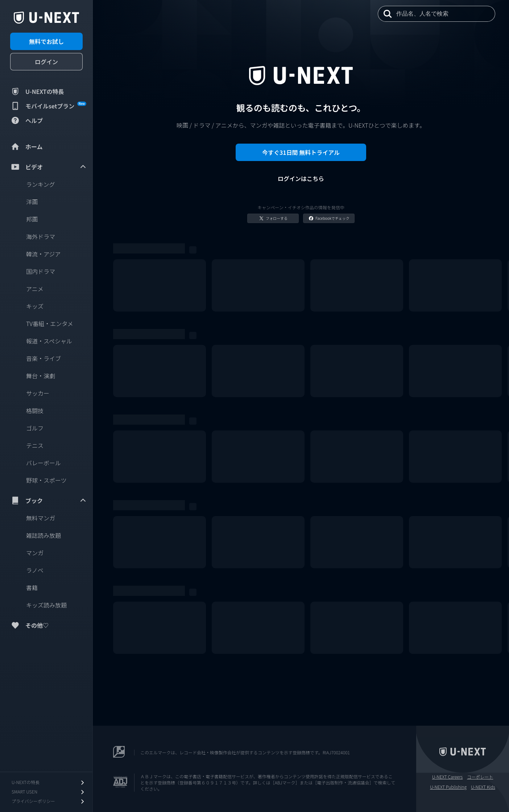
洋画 (32, 202)
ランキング (41, 184)
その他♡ (29, 625)
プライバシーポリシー (49, 801)
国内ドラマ (41, 271)
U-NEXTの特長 (37, 91)
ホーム (26, 147)
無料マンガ (41, 518)
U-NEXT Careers (448, 777)
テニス (35, 445)
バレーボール (44, 463)
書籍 (32, 588)
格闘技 (35, 411)
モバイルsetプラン (48, 106)
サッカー (38, 393)
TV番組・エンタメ (50, 323)
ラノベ (35, 570)
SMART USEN (49, 792)
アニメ (35, 289)
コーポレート (480, 777)
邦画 (32, 219)
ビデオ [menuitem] (49, 167)
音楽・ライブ (44, 358)
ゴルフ (35, 428)
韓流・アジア (43, 254)
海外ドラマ (41, 236)
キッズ (35, 306)
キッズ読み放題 (46, 605)
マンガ (35, 553)
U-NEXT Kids (483, 787)
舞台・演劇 (41, 376)
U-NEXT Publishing (448, 787)
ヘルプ (26, 120)
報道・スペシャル (49, 341)
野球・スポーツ (46, 480)
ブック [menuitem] (49, 500)
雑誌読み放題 (44, 535)
